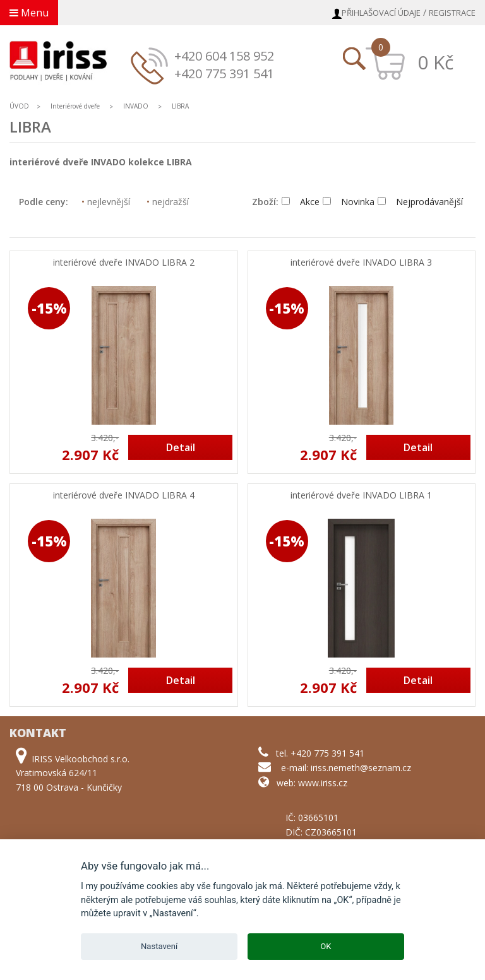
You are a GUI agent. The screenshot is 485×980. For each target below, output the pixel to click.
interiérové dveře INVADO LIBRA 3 (361, 263)
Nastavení (159, 946)
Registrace (452, 13)
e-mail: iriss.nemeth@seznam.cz (346, 768)
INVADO (136, 106)
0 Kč (435, 62)
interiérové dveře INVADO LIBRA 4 (124, 496)
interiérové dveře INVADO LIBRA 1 (361, 496)
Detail (181, 447)
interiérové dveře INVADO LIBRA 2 (124, 263)
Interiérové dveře (76, 106)
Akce (301, 202)
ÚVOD (19, 106)
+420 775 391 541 (224, 74)
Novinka (349, 202)
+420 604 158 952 (224, 56)
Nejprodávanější (420, 202)
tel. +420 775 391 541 (320, 753)
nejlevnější (106, 202)
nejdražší (168, 202)
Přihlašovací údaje (381, 13)
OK (326, 946)
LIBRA (180, 106)
